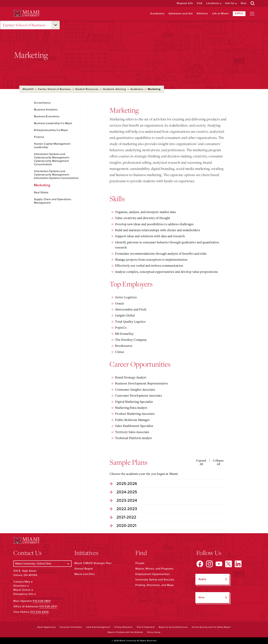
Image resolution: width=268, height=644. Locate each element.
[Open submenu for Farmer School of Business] (55, 25)
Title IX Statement (146, 627)
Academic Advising (115, 89)
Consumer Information (71, 627)
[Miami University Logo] (26, 13)
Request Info (185, 3)
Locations (213, 3)
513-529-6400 (40, 612)
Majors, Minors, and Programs (154, 569)
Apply (239, 14)
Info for (230, 3)
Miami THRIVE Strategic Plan (93, 563)
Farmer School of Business (24, 25)
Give (244, 3)
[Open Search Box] (253, 3)
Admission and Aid (181, 14)
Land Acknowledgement (98, 627)
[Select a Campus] (42, 564)
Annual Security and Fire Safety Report (211, 627)
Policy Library (154, 632)
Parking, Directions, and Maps (155, 585)
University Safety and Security (155, 580)
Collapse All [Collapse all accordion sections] (218, 462)
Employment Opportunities (152, 574)
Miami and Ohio (85, 574)
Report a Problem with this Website (125, 632)
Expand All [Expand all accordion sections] (201, 462)
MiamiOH (28, 89)
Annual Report (84, 569)
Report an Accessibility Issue (173, 627)
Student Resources (87, 89)
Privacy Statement (123, 627)
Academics (157, 14)
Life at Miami (220, 14)
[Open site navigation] (252, 14)
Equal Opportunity (47, 627)
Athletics (202, 14)
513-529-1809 (42, 601)
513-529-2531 (48, 607)
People (140, 563)
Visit (200, 3)
